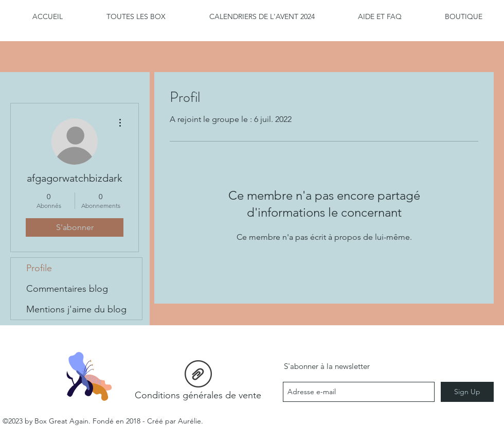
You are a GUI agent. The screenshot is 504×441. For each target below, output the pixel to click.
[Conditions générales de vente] (198, 383)
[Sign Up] (467, 392)
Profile (39, 268)
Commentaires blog (67, 289)
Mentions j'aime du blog (76, 309)
